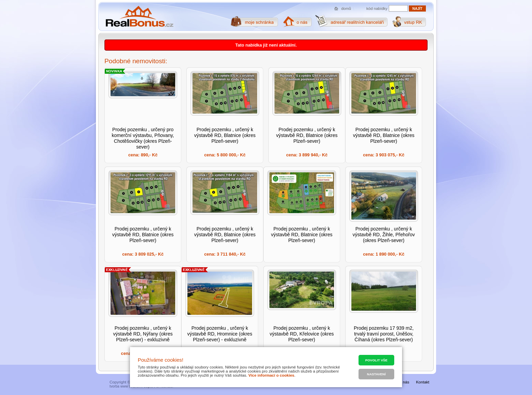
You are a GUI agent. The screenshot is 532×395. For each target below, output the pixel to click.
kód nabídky (377, 8)
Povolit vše (376, 360)
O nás (404, 382)
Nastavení (376, 374)
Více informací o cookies (271, 375)
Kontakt (423, 382)
